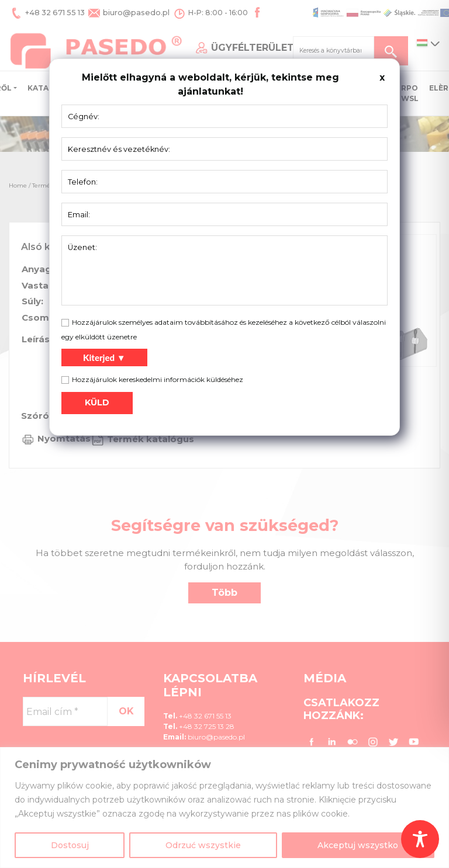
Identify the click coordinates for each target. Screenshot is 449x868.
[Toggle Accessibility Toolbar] (420, 839)
